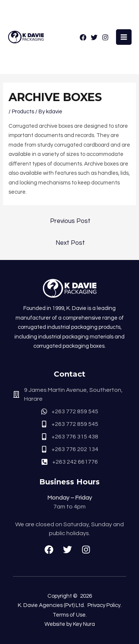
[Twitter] (94, 37)
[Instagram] (105, 37)
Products (23, 112)
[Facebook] (83, 37)
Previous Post (70, 221)
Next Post (70, 243)
